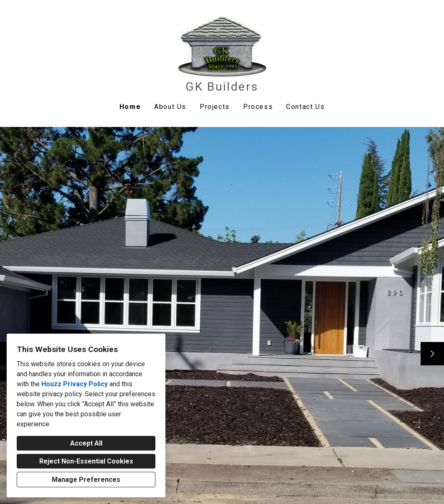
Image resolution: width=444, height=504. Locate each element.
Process (258, 107)
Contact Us (305, 107)
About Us (170, 107)
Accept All (86, 443)
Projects (215, 107)
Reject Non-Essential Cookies (86, 461)
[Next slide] (432, 354)
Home (130, 107)
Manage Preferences (86, 480)
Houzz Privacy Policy (75, 384)
